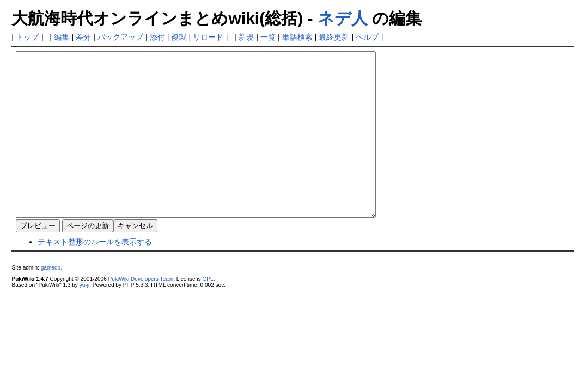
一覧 (268, 37)
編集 (62, 37)
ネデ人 (343, 18)
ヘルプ (367, 37)
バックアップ (120, 37)
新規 (246, 37)
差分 (83, 37)
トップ (27, 37)
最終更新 (334, 37)
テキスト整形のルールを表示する (95, 274)
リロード (208, 37)
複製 (179, 37)
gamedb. (51, 300)
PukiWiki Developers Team (141, 312)
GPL (208, 312)
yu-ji (84, 318)
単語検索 (297, 37)
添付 (157, 37)
